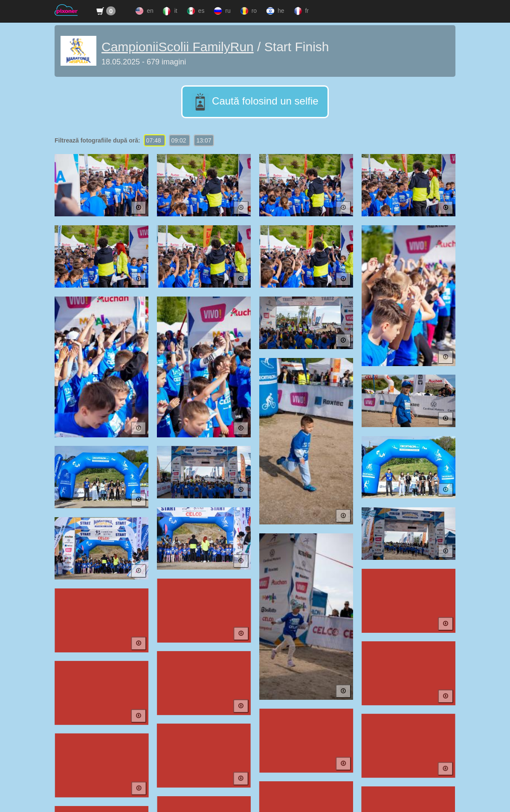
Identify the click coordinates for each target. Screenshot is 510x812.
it (169, 11)
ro (248, 11)
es (195, 11)
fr (300, 11)
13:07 (204, 140)
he (274, 11)
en (143, 11)
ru (221, 11)
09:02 (180, 140)
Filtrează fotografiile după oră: (97, 140)
